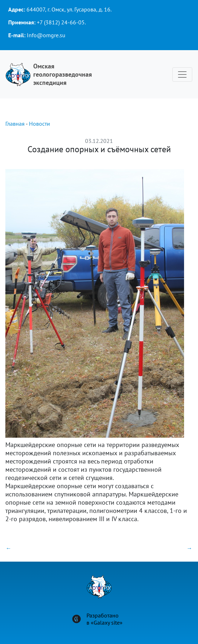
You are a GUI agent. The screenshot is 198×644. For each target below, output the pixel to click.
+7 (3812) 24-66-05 (61, 22)
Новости (39, 124)
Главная (15, 124)
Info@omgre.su (46, 35)
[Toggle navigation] (182, 75)
